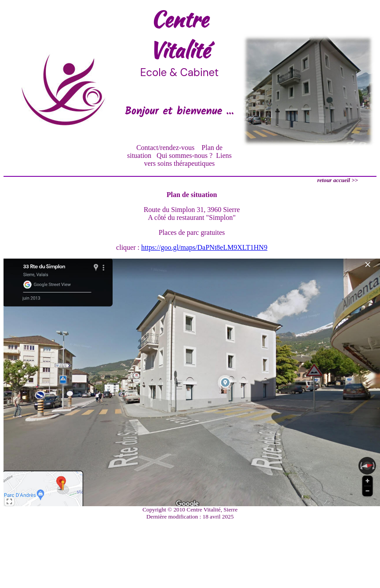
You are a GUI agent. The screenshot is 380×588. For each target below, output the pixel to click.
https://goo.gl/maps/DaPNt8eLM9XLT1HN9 (204, 247)
